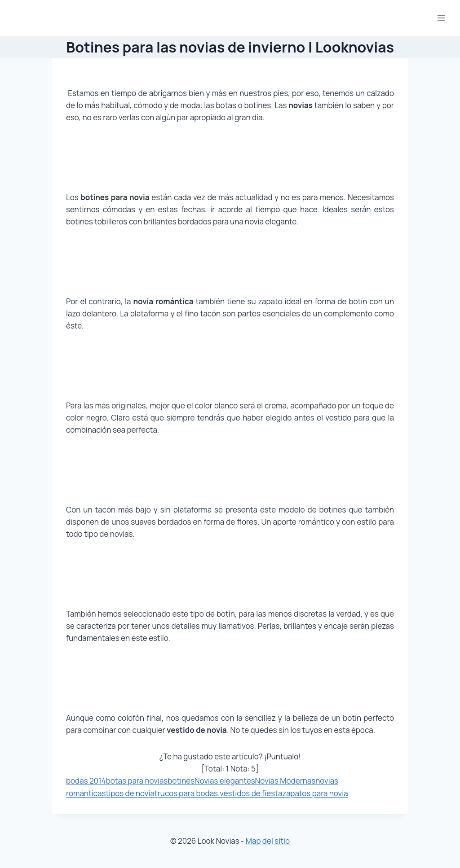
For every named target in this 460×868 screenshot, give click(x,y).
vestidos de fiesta (251, 793)
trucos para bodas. (187, 793)
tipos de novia (130, 793)
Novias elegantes (225, 781)
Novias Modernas (285, 781)
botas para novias (137, 781)
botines (181, 781)
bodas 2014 (86, 781)
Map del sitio (268, 841)
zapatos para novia (315, 793)
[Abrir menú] (441, 18)
